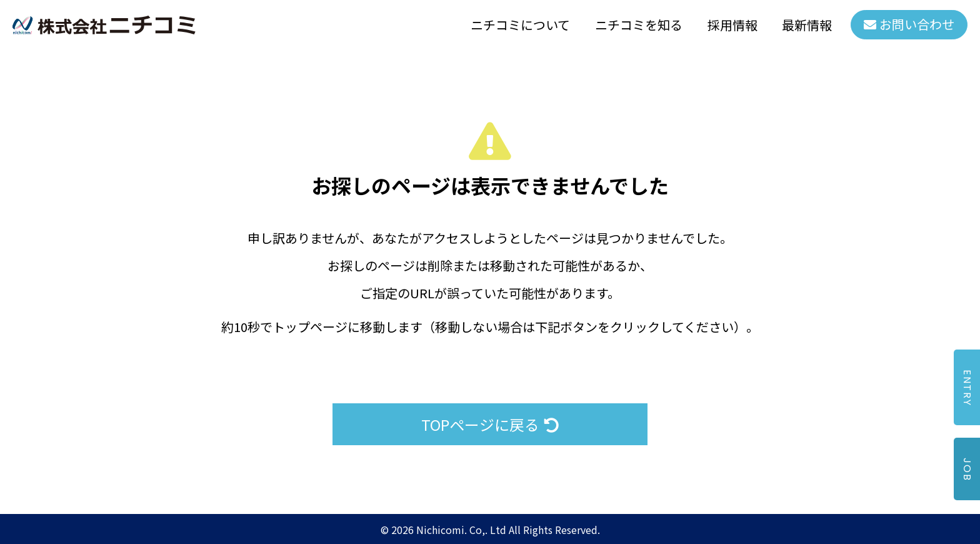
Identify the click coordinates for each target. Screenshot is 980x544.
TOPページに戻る (490, 424)
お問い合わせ (917, 25)
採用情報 (732, 25)
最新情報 (807, 25)
